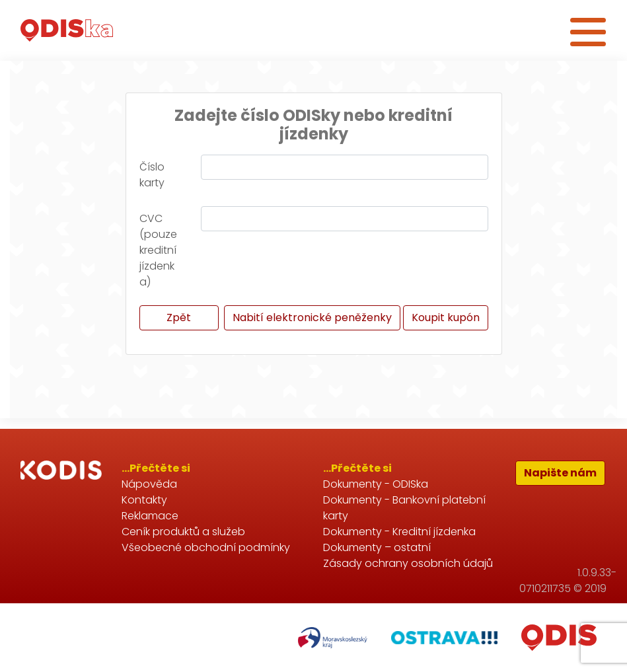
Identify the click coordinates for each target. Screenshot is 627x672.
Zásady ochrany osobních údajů (408, 563)
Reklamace (150, 516)
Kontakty (144, 500)
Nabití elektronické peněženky (312, 317)
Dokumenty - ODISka (376, 484)
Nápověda (149, 484)
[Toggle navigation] (588, 30)
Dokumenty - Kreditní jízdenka (399, 532)
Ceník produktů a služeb (183, 532)
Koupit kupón (446, 317)
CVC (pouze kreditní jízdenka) (158, 250)
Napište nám (560, 473)
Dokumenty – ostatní (377, 547)
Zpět (179, 317)
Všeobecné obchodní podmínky (206, 547)
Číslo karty (152, 175)
